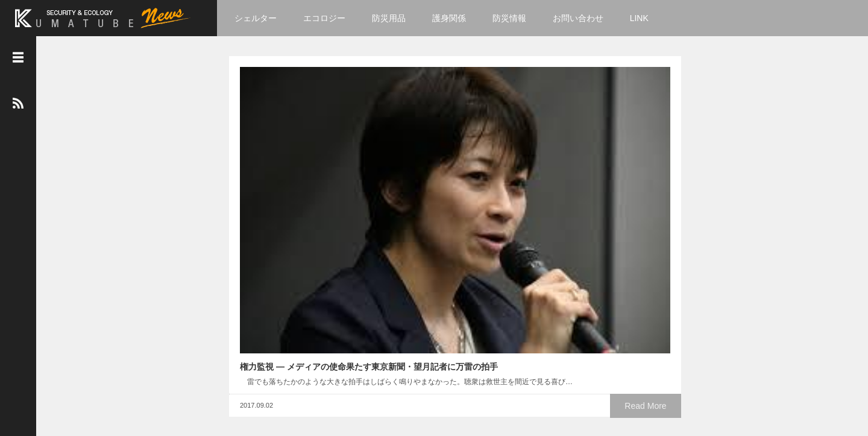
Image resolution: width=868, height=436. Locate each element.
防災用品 (397, 18)
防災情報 (517, 18)
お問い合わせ (585, 18)
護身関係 (457, 18)
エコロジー (332, 18)
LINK (646, 18)
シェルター (263, 18)
